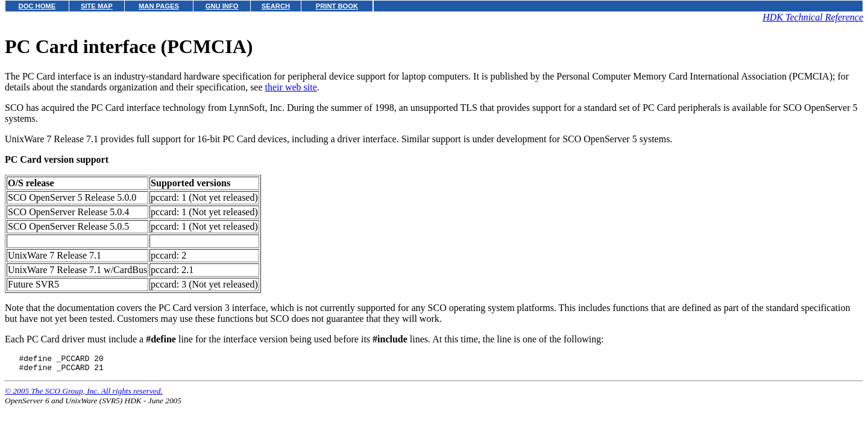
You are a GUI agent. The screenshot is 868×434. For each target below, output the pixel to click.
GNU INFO (222, 6)
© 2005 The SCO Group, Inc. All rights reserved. (84, 395)
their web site (291, 87)
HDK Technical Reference (813, 17)
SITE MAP (97, 6)
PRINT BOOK (337, 6)
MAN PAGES (159, 6)
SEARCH (276, 6)
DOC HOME (37, 6)
